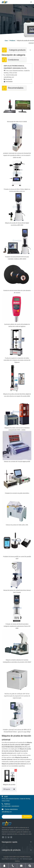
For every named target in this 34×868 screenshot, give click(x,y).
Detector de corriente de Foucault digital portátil (17, 462)
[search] (11, 817)
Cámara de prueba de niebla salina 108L (17, 525)
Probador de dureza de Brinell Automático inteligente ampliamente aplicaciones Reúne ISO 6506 (17, 626)
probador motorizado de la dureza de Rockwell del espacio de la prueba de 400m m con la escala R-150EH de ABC (17, 155)
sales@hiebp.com (9, 77)
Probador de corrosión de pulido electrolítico (17, 493)
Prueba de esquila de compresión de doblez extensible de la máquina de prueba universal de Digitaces (17, 360)
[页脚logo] (8, 824)
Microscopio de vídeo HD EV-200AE (17, 122)
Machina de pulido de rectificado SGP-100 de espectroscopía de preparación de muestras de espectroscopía (17, 696)
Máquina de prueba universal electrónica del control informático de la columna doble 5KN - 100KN (9, 785)
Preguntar (6, 789)
